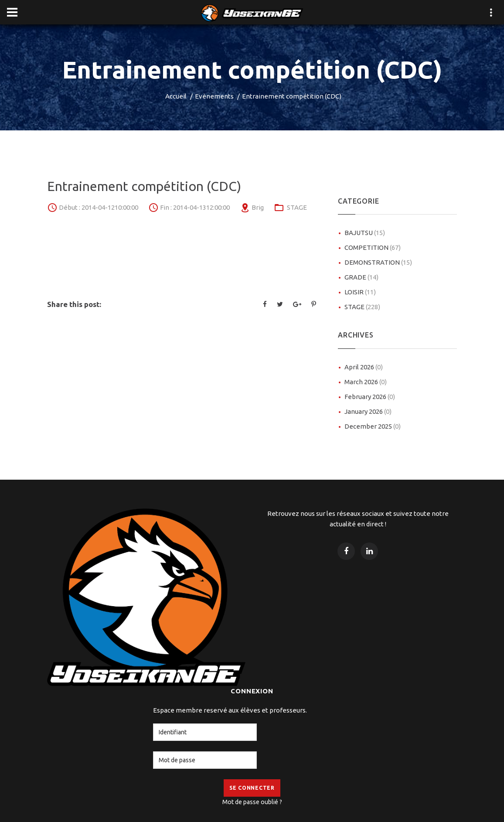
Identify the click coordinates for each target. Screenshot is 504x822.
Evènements (214, 96)
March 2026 (366, 382)
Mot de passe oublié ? (252, 802)
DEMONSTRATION (378, 262)
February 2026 (370, 397)
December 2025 (373, 426)
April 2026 (364, 367)
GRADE (361, 277)
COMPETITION (373, 247)
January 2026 (368, 411)
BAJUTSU (365, 233)
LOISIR (360, 292)
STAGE (297, 207)
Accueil (176, 96)
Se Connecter (252, 788)
